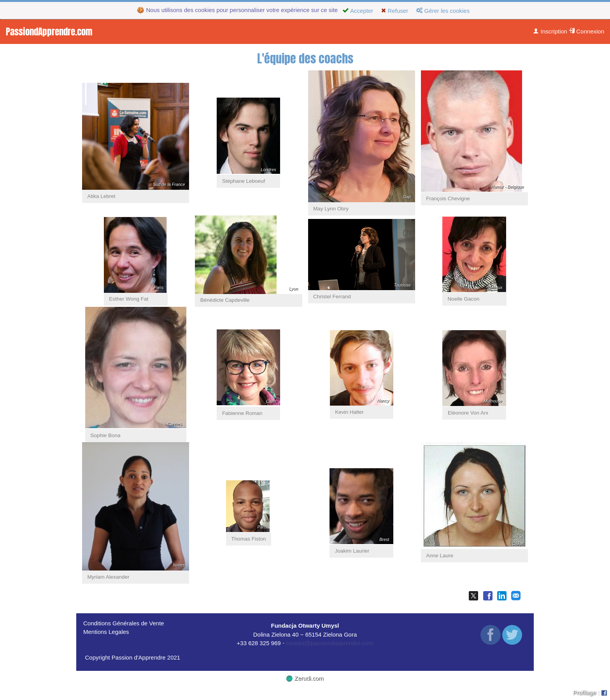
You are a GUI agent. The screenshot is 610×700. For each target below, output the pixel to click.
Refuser (395, 11)
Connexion (586, 31)
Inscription (550, 31)
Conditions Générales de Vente (124, 623)
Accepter (358, 11)
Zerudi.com (305, 678)
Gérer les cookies (443, 11)
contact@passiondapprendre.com (330, 643)
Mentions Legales (106, 632)
